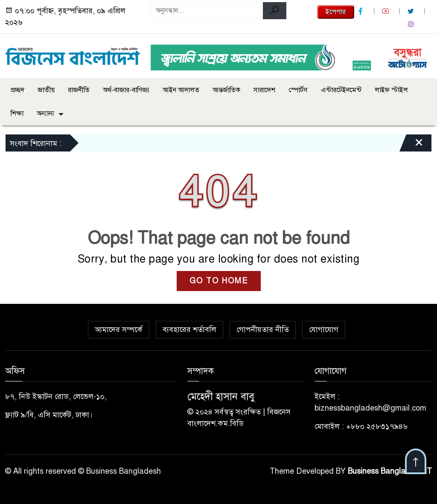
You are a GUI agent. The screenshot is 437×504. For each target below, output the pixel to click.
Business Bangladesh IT (390, 471)
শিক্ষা (17, 114)
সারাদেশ (264, 90)
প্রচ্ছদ (17, 90)
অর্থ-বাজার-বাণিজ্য (126, 90)
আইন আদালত (181, 90)
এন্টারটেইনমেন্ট (341, 90)
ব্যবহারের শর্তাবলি (189, 329)
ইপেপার (336, 12)
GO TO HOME (219, 281)
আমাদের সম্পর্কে (119, 329)
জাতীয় (46, 90)
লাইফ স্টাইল (391, 90)
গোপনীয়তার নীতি (263, 329)
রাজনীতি (79, 90)
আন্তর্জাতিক (226, 90)
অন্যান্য (45, 114)
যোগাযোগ (324, 329)
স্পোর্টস (298, 90)
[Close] (411, 145)
